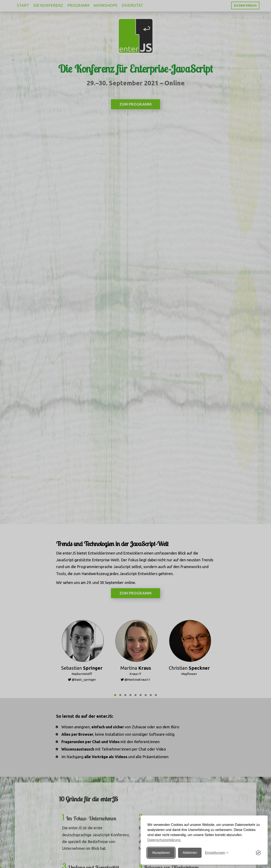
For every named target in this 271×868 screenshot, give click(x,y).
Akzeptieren (161, 853)
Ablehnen (190, 853)
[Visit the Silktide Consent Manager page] (258, 853)
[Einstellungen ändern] (217, 853)
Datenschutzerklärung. (164, 840)
